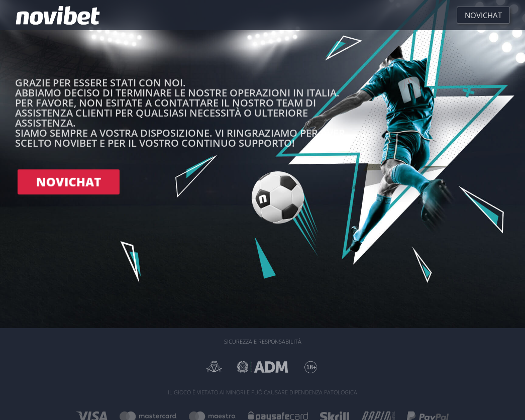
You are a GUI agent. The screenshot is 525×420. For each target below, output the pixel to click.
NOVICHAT (69, 182)
